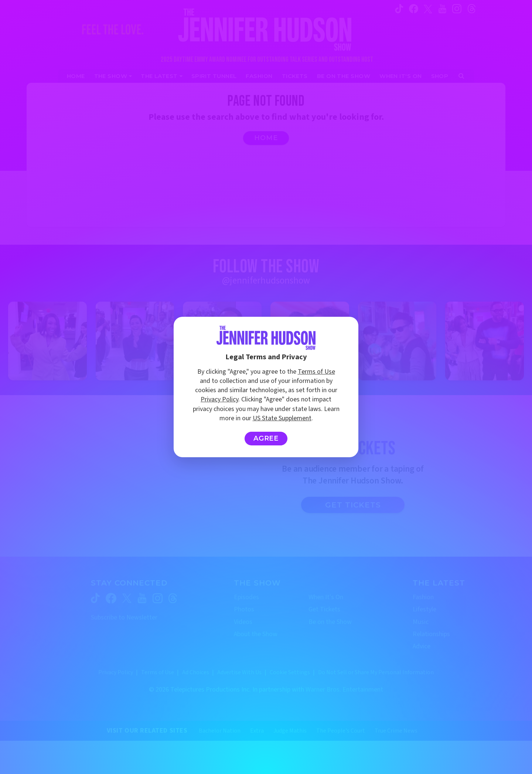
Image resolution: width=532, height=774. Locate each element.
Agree (266, 438)
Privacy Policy (219, 399)
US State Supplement (282, 418)
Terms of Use (316, 372)
